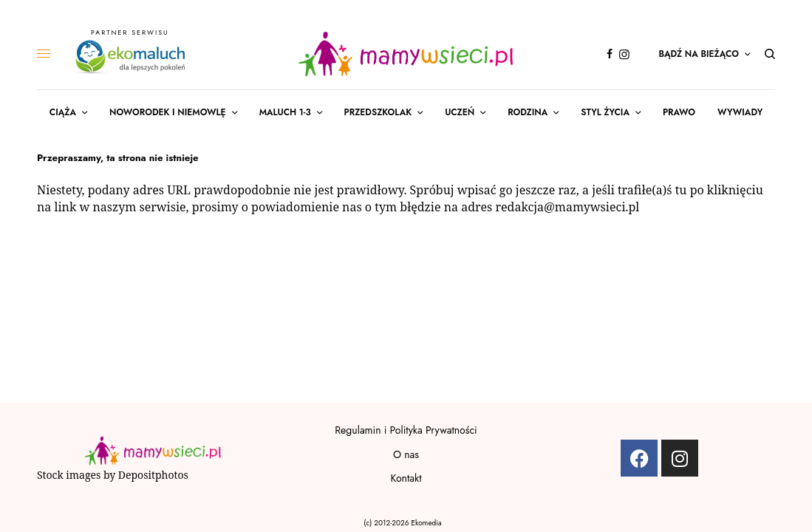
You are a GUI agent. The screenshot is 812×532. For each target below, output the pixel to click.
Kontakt (406, 478)
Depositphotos (153, 475)
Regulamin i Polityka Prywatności (406, 430)
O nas (406, 454)
